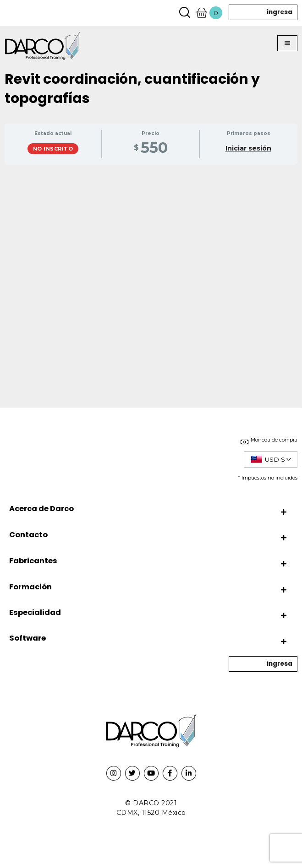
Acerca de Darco (41, 509)
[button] (287, 43)
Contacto (28, 535)
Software (27, 638)
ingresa (280, 12)
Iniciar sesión (248, 148)
